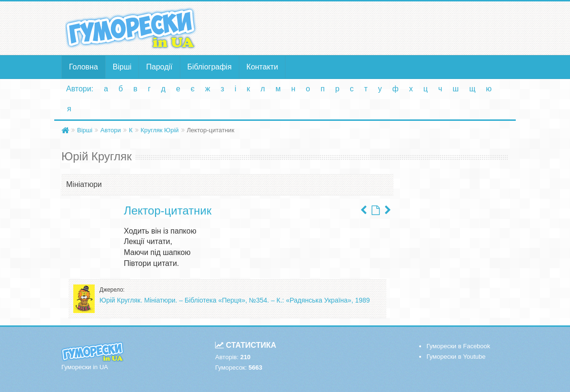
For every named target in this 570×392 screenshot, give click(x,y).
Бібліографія (210, 67)
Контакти (262, 67)
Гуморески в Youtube (456, 357)
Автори (111, 130)
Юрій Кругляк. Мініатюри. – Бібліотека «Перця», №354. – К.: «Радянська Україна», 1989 (235, 300)
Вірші (122, 67)
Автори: (80, 89)
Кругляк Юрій (160, 130)
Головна (84, 67)
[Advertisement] (362, 28)
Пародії (159, 67)
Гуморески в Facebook (458, 346)
